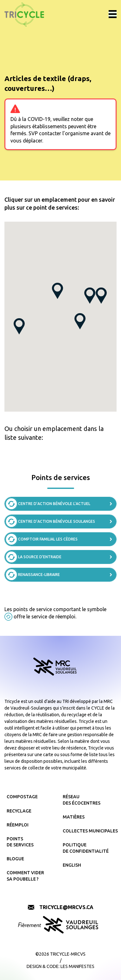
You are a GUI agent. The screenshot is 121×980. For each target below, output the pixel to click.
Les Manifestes (77, 966)
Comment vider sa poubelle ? (25, 876)
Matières (74, 817)
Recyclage (19, 811)
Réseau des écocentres (82, 800)
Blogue (15, 859)
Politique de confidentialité (86, 848)
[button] (90, 296)
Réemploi (18, 825)
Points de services (20, 842)
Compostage (22, 797)
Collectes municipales (89, 831)
